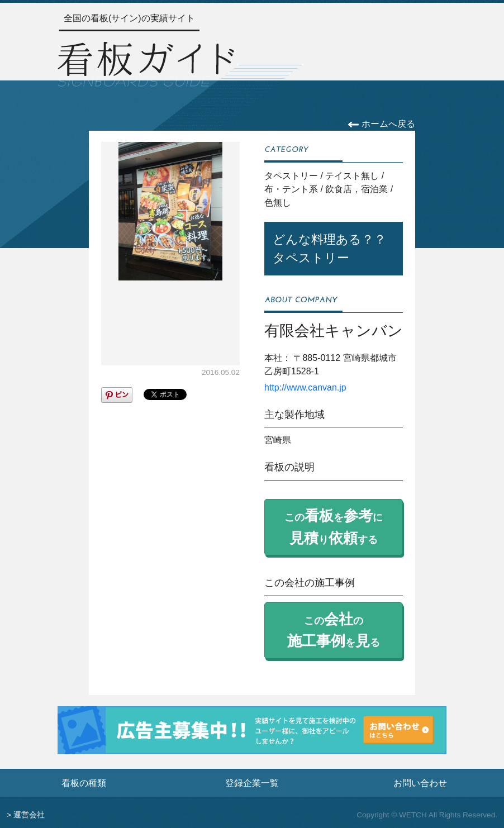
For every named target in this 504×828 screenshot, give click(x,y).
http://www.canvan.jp (305, 387)
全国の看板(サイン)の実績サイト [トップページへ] (129, 18)
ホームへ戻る (381, 124)
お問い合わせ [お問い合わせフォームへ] (420, 783)
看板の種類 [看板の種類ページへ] (84, 783)
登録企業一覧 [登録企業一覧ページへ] (252, 783)
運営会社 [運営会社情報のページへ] (29, 815)
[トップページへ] (146, 63)
